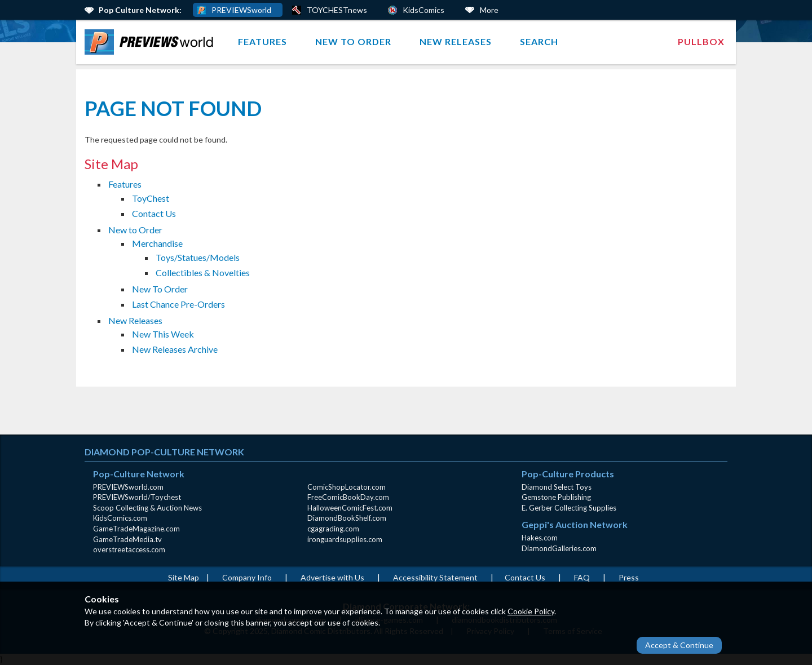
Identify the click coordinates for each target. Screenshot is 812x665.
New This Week (163, 334)
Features (262, 41)
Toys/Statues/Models (198, 257)
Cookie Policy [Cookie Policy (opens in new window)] (531, 611)
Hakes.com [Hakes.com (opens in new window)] (540, 538)
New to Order (353, 41)
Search (539, 41)
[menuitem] (151, 42)
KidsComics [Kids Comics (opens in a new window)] (423, 10)
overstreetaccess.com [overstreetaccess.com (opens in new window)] (129, 549)
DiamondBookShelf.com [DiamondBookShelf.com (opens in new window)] (347, 518)
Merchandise (157, 243)
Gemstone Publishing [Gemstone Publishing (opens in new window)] (556, 497)
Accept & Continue (679, 645)
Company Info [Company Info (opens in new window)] (247, 577)
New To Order (160, 289)
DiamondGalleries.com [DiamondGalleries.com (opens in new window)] (559, 548)
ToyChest (151, 198)
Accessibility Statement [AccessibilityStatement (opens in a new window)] (435, 577)
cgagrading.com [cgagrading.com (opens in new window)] (333, 529)
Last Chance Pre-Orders (178, 304)
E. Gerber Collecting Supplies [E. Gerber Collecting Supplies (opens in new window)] (569, 508)
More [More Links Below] (489, 10)
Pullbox (701, 41)
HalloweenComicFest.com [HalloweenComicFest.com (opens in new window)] (350, 508)
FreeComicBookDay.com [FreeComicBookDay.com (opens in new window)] (348, 497)
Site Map (184, 577)
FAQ (582, 577)
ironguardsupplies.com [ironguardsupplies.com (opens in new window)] (345, 539)
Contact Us (154, 213)
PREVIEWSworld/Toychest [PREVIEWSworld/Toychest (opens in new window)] (137, 497)
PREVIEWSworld (241, 10)
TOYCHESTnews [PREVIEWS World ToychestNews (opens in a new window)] (337, 10)
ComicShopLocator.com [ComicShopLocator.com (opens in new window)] (347, 487)
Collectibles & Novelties (203, 272)
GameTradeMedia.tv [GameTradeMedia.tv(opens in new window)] (127, 539)
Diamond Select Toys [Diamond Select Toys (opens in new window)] (557, 487)
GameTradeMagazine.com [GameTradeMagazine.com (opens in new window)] (136, 529)
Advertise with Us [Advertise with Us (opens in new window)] (332, 577)
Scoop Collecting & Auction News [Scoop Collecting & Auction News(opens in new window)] (147, 508)
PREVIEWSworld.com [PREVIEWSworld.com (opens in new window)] (128, 487)
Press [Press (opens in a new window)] (629, 577)
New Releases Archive (175, 349)
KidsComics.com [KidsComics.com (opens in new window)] (120, 518)
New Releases (456, 41)
